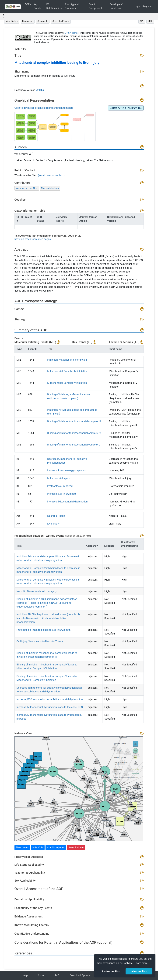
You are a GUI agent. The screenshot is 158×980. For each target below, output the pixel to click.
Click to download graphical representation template (44, 108)
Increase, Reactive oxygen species (67, 470)
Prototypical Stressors (72, 6)
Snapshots (43, 21)
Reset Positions (76, 847)
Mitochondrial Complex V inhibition (67, 383)
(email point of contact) (51, 175)
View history (12, 21)
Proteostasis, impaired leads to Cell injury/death (44, 630)
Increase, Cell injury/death (62, 494)
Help (25, 975)
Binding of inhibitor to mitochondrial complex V (74, 445)
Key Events (37, 6)
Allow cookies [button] (139, 971)
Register (147, 6)
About (41, 975)
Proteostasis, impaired (60, 486)
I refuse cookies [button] (111, 971)
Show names (22, 847)
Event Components (96, 6)
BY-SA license (72, 33)
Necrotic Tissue (56, 516)
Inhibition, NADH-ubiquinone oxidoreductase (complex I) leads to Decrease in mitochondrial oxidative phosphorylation (48, 618)
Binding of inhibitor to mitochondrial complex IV (74, 433)
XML (150, 21)
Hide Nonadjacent (56, 847)
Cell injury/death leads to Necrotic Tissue (40, 641)
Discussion (28, 21)
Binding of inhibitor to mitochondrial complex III (74, 421)
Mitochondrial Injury (58, 478)
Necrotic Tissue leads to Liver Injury (37, 591)
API (142, 21)
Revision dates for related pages (33, 239)
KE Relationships (54, 6)
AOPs (28, 4)
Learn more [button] (141, 963)
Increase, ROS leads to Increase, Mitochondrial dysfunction (50, 699)
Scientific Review (61, 21)
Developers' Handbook (116, 6)
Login (137, 6)
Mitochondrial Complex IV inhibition (67, 371)
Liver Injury (53, 524)
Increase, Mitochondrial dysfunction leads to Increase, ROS (50, 707)
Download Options (80, 975)
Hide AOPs (38, 847)
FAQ (57, 975)
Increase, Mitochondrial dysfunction (67, 502)
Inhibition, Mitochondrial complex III (67, 360)
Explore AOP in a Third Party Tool (126, 108)
